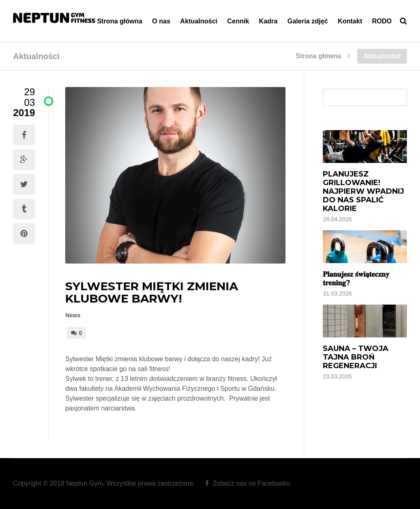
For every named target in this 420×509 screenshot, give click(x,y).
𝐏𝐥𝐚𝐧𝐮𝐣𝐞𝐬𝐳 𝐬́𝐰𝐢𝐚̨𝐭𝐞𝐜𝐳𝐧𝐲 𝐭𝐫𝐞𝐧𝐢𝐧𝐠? (356, 279)
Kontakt (350, 21)
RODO (382, 21)
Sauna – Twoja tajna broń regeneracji (356, 357)
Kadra (268, 21)
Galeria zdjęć (308, 21)
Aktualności (199, 21)
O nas (161, 21)
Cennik (238, 21)
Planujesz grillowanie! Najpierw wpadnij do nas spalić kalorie (363, 191)
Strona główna (120, 21)
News (73, 315)
